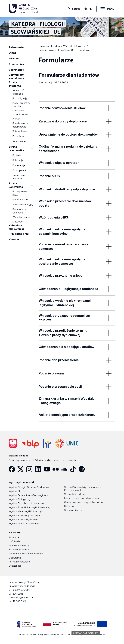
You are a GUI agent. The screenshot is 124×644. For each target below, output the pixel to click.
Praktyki (17, 119)
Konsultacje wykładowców (20, 112)
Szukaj (76, 9)
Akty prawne (19, 141)
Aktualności (17, 47)
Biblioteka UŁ (71, 506)
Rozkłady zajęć (20, 98)
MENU (111, 9)
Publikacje (18, 160)
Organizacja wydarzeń (19, 177)
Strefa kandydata (16, 185)
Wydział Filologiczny (19, 499)
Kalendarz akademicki (16, 227)
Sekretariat (16, 70)
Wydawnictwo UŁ (73, 510)
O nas (12, 53)
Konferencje (19, 165)
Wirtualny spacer (21, 217)
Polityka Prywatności (19, 562)
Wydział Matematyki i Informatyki (26, 511)
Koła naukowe (20, 131)
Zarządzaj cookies (86, 633)
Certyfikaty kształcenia (16, 76)
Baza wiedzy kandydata (19, 211)
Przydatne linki (19, 234)
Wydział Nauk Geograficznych (25, 515)
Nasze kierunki (20, 199)
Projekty (17, 155)
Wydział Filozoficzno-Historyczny (26, 503)
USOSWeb (14, 541)
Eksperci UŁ (15, 558)
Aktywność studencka (18, 92)
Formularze (18, 136)
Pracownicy (16, 64)
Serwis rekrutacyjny (23, 205)
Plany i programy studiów (21, 105)
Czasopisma (19, 170)
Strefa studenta (15, 84)
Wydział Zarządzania (75, 494)
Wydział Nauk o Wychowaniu (24, 519)
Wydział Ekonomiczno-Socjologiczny (28, 495)
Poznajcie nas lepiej (20, 193)
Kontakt (14, 240)
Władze (14, 58)
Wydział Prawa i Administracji (24, 524)
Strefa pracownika (16, 149)
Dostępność (15, 566)
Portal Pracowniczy (19, 545)
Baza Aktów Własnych (20, 549)
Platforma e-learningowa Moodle (26, 554)
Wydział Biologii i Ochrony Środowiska (29, 487)
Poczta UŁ (14, 537)
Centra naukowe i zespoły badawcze (84, 502)
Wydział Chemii (17, 491)
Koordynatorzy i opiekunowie (21, 125)
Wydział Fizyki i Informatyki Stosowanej (29, 507)
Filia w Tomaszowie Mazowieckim (82, 498)
